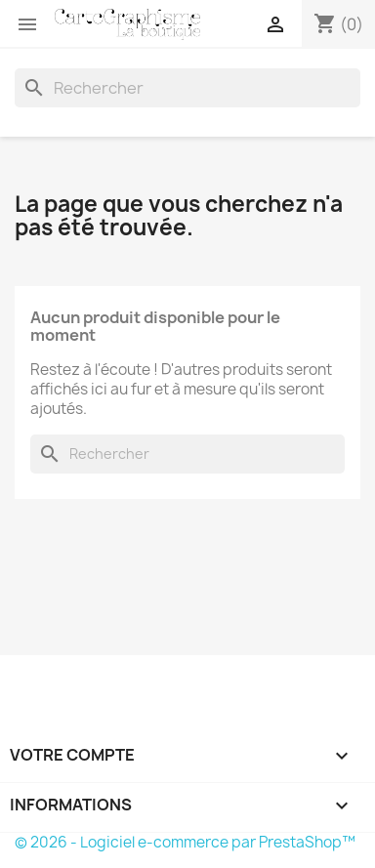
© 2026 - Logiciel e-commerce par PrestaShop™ (185, 842)
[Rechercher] (187, 88)
